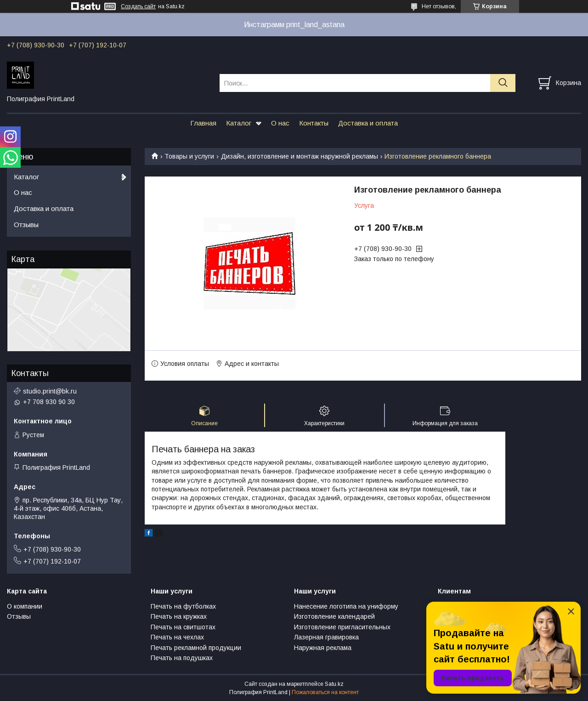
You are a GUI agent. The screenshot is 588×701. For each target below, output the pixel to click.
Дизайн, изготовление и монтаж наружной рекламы (300, 156)
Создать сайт (138, 6)
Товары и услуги (189, 156)
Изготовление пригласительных (342, 627)
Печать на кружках (179, 616)
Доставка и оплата (368, 123)
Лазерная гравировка (326, 637)
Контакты (314, 123)
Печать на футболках (183, 606)
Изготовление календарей (334, 616)
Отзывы (26, 225)
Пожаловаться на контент (325, 692)
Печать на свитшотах (183, 627)
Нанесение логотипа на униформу (346, 606)
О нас (280, 123)
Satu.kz (334, 684)
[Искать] (503, 83)
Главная (203, 123)
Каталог (239, 123)
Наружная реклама (323, 648)
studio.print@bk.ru (50, 391)
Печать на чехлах (177, 637)
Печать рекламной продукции (196, 648)
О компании (25, 606)
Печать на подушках (182, 658)
